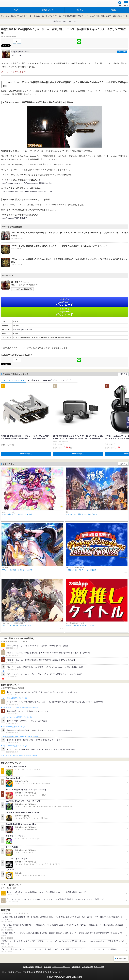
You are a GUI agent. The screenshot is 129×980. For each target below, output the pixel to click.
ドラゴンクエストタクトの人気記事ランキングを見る (20, 755)
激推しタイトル (69, 21)
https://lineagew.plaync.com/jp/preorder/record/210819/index (26, 183)
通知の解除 (76, 967)
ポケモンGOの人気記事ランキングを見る (16, 746)
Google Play (64, 312)
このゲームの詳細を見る (23, 289)
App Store (64, 302)
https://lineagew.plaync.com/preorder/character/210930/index (27, 191)
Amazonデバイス (50, 380)
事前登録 (57, 21)
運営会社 (47, 967)
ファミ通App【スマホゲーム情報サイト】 (16, 16)
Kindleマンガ (34, 380)
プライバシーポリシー (61, 967)
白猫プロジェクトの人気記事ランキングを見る (17, 717)
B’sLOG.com (99, 967)
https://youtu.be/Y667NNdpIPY (14, 218)
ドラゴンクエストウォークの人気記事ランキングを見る (20, 708)
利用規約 (39, 967)
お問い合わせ (28, 967)
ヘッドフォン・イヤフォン (14, 380)
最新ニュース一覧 (41, 16)
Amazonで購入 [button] (26, 454)
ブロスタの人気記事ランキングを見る (15, 727)
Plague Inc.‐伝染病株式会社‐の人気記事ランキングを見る (20, 736)
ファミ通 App (9, 4)
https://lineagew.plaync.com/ (23, 330)
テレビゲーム (66, 380)
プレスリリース (55, 16)
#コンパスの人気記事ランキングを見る (15, 698)
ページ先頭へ (122, 959)
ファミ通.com (87, 967)
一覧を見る (123, 374)
